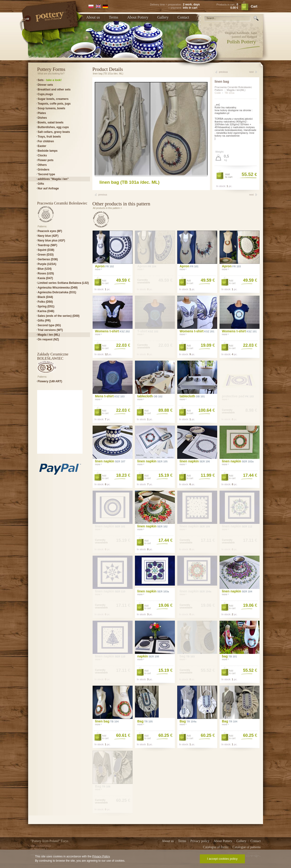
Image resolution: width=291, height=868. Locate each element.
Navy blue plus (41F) (51, 240)
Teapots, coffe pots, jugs (54, 104)
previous (223, 72)
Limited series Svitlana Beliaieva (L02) (63, 283)
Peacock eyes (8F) (50, 231)
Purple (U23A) (47, 264)
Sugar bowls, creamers (53, 99)
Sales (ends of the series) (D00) (59, 316)
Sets (50, 80)
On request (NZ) (48, 339)
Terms (114, 17)
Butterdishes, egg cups (53, 127)
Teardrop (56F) (47, 245)
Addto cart (229, 176)
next (251, 72)
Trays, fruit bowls (49, 137)
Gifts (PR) (44, 321)
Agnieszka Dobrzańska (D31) (57, 292)
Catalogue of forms (216, 847)
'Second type (46, 174)
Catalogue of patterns (247, 847)
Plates (42, 113)
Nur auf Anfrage (48, 188)
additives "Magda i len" (53, 179)
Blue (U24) (45, 269)
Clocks (42, 155)
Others (42, 165)
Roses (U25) (46, 273)
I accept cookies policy (222, 859)
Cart (254, 6)
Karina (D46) (46, 311)
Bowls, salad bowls (51, 122)
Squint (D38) (46, 250)
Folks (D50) (45, 302)
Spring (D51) (46, 306)
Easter (42, 146)
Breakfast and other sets (54, 90)
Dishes (42, 118)
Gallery (163, 17)
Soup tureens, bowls (51, 108)
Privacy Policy (101, 856)
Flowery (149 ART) (50, 381)
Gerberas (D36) (48, 259)
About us (93, 17)
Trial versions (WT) (50, 330)
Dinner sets (45, 85)
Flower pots (45, 160)
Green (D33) (46, 255)
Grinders (43, 170)
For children (46, 141)
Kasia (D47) (45, 278)
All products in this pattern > (107, 208)
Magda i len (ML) (49, 335)
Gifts (41, 184)
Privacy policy (200, 841)
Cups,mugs (45, 94)
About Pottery (138, 17)
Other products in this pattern (121, 204)
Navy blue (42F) (48, 236)
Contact (183, 17)
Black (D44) (45, 297)
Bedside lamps (48, 151)
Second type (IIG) (49, 325)
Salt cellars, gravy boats (54, 132)
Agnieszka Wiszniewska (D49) (58, 288)
